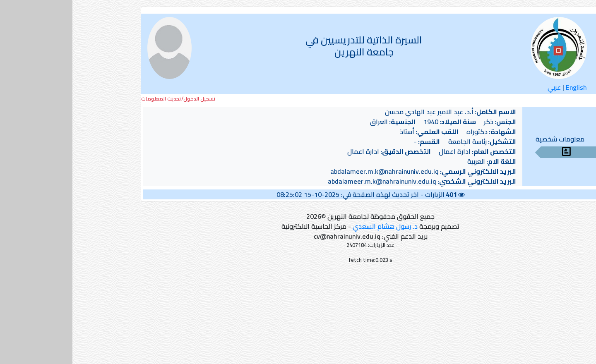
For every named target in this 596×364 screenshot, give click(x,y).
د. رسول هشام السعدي (313, 226)
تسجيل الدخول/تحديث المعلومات (106, 99)
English (504, 87)
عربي (482, 87)
